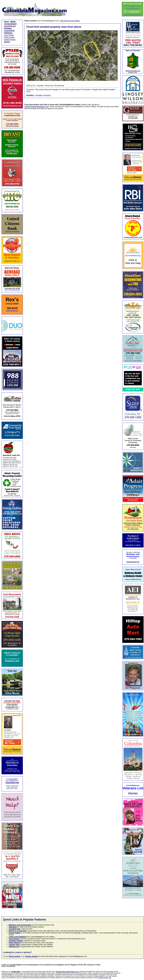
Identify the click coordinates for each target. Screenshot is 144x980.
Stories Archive (10, 40)
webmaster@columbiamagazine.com (67, 972)
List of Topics (9, 35)
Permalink (39, 95)
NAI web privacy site (105, 978)
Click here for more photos (70, 21)
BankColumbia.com (133, 71)
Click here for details (12, 126)
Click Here (133, 793)
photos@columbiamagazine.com (37, 107)
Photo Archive (9, 37)
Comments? (47, 95)
